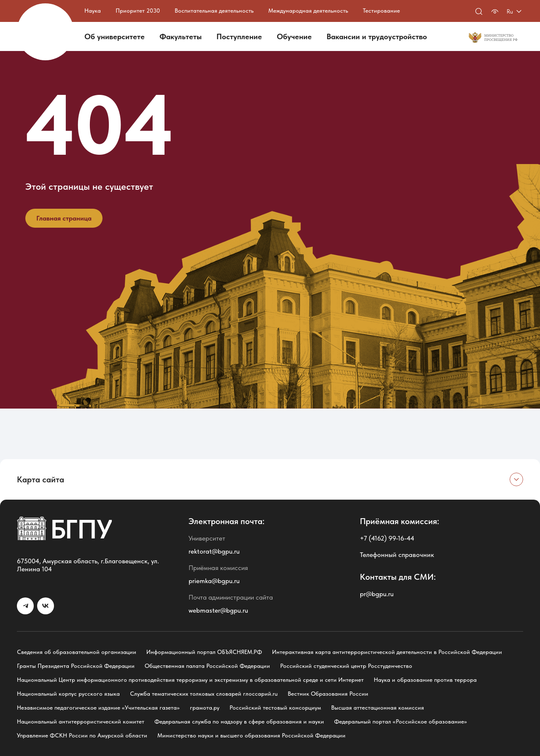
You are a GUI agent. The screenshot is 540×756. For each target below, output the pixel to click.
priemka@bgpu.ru (214, 581)
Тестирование (381, 11)
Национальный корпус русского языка (68, 694)
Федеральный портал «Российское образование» (401, 721)
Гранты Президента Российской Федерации (76, 666)
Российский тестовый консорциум (275, 708)
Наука (93, 11)
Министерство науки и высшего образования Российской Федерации (251, 735)
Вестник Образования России (328, 694)
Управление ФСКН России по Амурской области (82, 735)
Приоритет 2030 (138, 11)
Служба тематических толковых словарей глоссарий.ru (204, 694)
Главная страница (64, 218)
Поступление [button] (239, 36)
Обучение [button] (294, 36)
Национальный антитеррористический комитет (81, 721)
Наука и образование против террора (425, 680)
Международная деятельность (308, 11)
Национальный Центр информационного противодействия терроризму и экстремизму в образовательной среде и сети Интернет (190, 680)
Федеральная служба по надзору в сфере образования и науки (239, 721)
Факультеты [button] (181, 36)
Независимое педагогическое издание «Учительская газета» (98, 708)
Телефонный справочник (397, 555)
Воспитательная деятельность (214, 11)
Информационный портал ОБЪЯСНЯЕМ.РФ (204, 652)
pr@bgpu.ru (377, 594)
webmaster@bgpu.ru (218, 610)
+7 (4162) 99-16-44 (387, 538)
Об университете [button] (115, 36)
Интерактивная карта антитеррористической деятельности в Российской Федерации (387, 652)
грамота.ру (205, 708)
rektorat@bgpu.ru (214, 551)
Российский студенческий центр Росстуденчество (346, 666)
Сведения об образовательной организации (77, 652)
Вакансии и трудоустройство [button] (377, 36)
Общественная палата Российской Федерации (207, 666)
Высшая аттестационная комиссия (378, 708)
